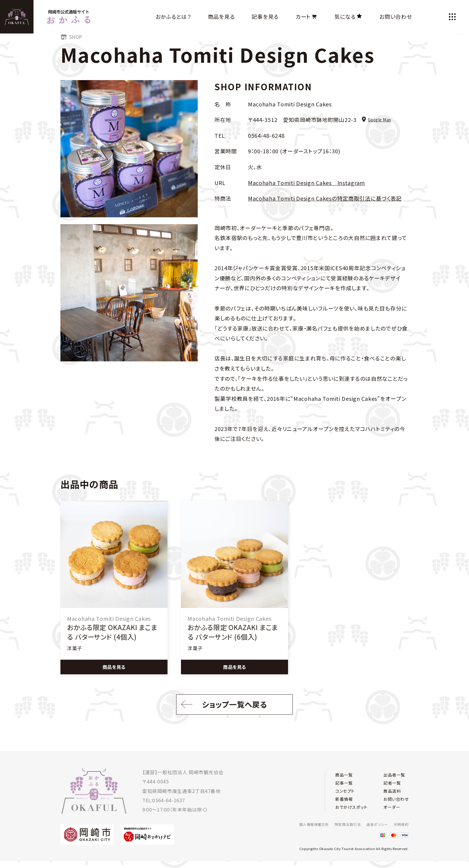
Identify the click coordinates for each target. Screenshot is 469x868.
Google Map (377, 120)
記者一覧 (390, 781)
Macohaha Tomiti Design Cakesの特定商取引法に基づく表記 (325, 198)
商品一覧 (345, 772)
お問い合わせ (396, 16)
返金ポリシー (374, 824)
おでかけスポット (353, 810)
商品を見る (221, 16)
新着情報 (345, 800)
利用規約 (401, 824)
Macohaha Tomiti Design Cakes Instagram (306, 183)
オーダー (390, 810)
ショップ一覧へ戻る (222, 708)
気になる (348, 16)
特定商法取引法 (341, 824)
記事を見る (265, 16)
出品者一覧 (392, 772)
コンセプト (346, 791)
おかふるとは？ (173, 16)
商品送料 (390, 791)
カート (307, 16)
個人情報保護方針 (304, 824)
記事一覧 (345, 781)
